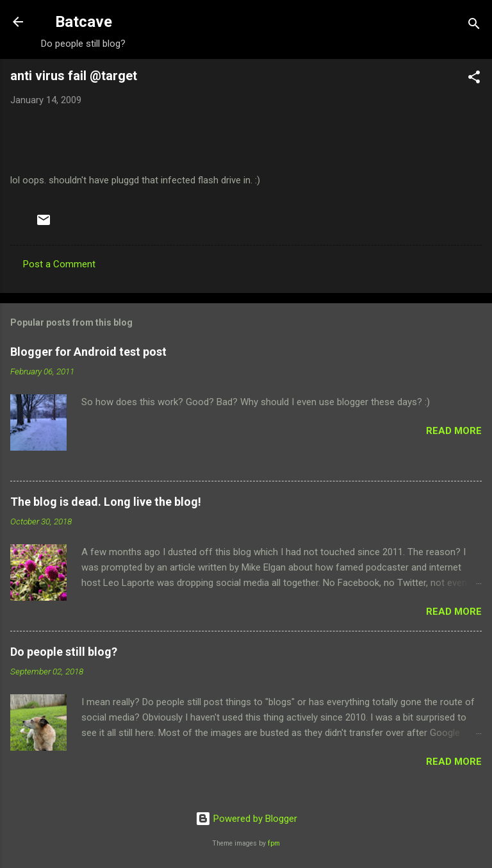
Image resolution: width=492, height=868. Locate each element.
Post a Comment (59, 264)
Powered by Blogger (246, 819)
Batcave (84, 22)
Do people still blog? (64, 652)
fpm (274, 843)
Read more (454, 431)
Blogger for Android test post (88, 352)
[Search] (474, 26)
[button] (474, 79)
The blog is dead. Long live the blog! (106, 502)
